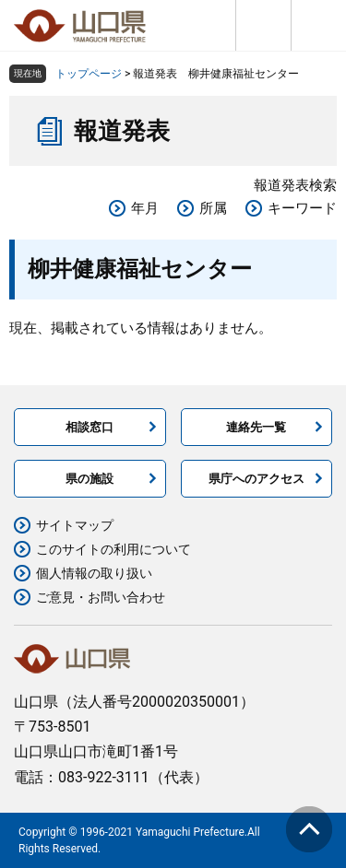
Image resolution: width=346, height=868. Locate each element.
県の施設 (89, 479)
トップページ (89, 74)
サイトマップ (75, 525)
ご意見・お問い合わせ (101, 597)
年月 (145, 208)
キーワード (302, 208)
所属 (213, 208)
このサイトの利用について (113, 549)
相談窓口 (89, 427)
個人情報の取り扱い (94, 573)
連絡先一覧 (256, 427)
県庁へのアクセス (257, 479)
